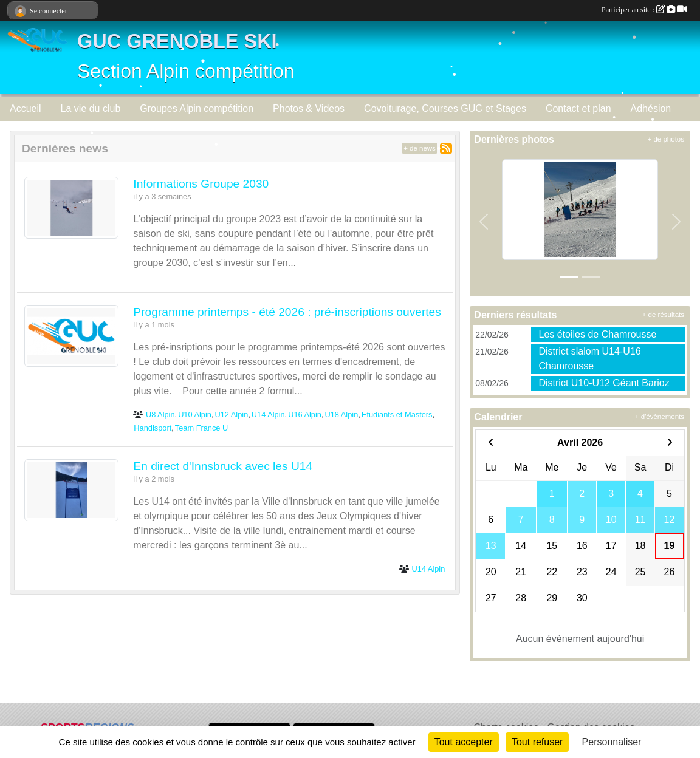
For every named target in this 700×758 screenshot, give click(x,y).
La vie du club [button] (91, 108)
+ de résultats (663, 315)
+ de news (420, 148)
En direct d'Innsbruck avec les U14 (223, 466)
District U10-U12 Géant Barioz (604, 383)
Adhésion (651, 108)
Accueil (26, 108)
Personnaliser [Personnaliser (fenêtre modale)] (612, 742)
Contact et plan (578, 108)
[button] (483, 221)
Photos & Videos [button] (309, 108)
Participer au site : (644, 10)
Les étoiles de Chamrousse (597, 334)
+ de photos (666, 139)
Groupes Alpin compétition (197, 108)
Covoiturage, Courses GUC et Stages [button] (445, 108)
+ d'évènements (660, 417)
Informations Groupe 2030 (201, 184)
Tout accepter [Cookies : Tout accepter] (464, 742)
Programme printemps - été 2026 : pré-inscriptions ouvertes (287, 312)
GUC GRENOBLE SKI (177, 41)
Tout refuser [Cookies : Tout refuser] (537, 742)
